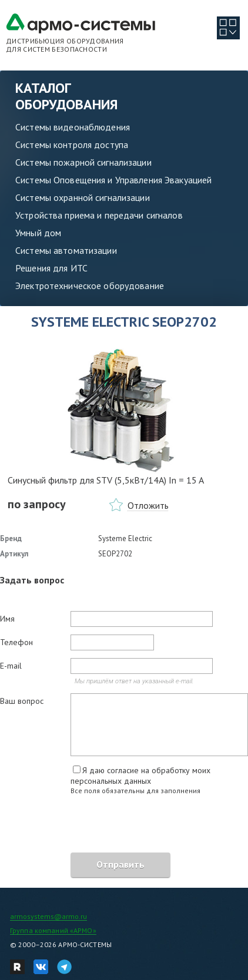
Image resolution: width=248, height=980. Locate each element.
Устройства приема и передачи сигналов (99, 215)
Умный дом (38, 233)
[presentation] (89, 825)
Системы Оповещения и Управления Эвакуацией (113, 180)
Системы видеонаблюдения (73, 127)
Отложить (148, 505)
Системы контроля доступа (72, 145)
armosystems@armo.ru (48, 916)
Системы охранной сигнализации (83, 197)
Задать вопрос (32, 580)
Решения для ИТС (51, 268)
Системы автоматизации (66, 250)
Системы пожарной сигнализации (83, 162)
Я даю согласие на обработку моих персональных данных (140, 776)
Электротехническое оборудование (90, 286)
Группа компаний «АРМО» (53, 930)
